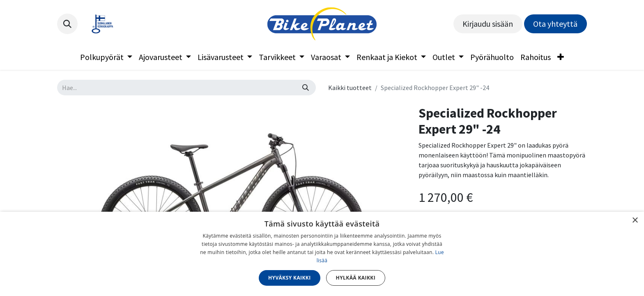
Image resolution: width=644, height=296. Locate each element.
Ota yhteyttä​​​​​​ (555, 24)
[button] (67, 24)
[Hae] (306, 88)
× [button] (635, 221)
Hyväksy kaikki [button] (290, 278)
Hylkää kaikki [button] (356, 278)
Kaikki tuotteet (350, 88)
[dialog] (322, 254)
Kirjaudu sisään (488, 24)
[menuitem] (106, 57)
